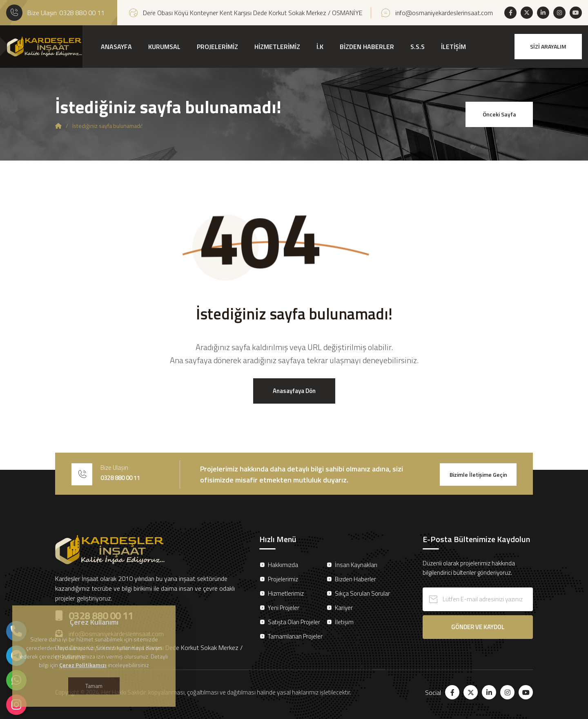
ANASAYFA (116, 47)
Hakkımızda (283, 565)
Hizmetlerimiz (286, 593)
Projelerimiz (283, 579)
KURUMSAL (164, 47)
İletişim (344, 622)
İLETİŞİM (453, 47)
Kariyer (344, 608)
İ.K (320, 47)
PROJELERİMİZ (217, 47)
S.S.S (418, 47)
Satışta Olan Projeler (294, 622)
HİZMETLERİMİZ (277, 47)
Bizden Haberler (355, 579)
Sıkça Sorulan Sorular (362, 593)
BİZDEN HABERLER (367, 47)
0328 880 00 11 (82, 13)
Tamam (94, 686)
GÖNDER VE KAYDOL (478, 627)
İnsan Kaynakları (356, 565)
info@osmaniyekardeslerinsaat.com (444, 13)
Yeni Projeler (284, 608)
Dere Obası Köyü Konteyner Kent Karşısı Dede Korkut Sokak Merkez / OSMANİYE (253, 13)
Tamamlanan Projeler (295, 636)
